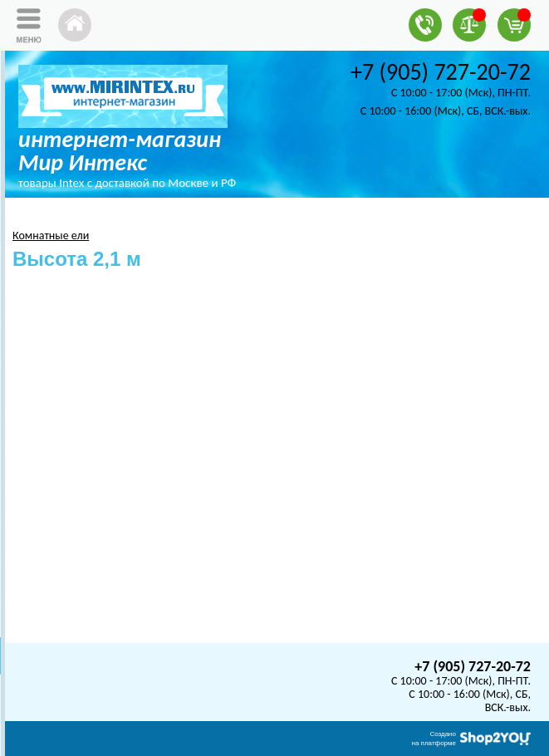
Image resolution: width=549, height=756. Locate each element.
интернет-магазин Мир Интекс (120, 151)
